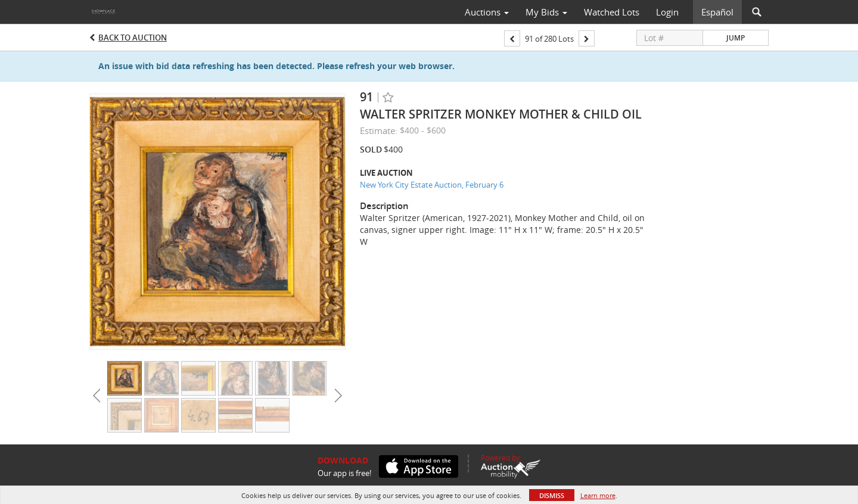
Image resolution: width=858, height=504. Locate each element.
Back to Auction (133, 38)
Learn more (598, 495)
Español (717, 12)
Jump (736, 38)
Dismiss (552, 495)
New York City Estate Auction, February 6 (432, 185)
